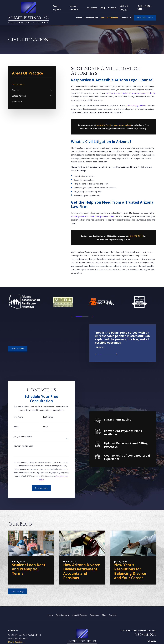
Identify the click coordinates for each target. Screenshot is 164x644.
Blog (103, 8)
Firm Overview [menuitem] (91, 18)
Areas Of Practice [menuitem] (109, 18)
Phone (14, 427)
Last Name (46, 417)
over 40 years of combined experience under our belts (131, 93)
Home (51, 615)
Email (43, 427)
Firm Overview (62, 615)
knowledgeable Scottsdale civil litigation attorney (92, 216)
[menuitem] (32, 84)
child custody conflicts (136, 105)
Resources (92, 8)
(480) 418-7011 (145, 635)
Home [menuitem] (79, 18)
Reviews (112, 8)
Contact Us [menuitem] (126, 18)
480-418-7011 (144, 8)
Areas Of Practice (79, 615)
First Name (16, 417)
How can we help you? (21, 446)
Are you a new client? (21, 436)
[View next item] (92, 316)
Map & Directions (16, 642)
